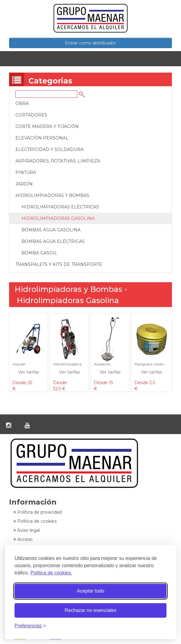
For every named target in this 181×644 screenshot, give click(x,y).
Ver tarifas (29, 372)
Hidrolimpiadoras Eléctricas (60, 207)
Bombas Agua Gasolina (51, 230)
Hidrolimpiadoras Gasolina (58, 218)
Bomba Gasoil (39, 253)
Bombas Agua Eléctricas (53, 241)
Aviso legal (27, 530)
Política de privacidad (38, 512)
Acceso (23, 539)
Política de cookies (35, 521)
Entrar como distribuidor (90, 43)
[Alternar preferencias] (30, 626)
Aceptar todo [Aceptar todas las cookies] (91, 591)
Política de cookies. (51, 573)
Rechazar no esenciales (91, 610)
